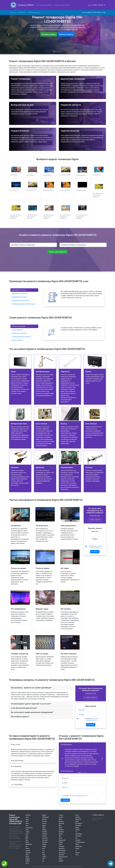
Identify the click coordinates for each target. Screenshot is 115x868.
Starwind (78, 826)
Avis (27, 836)
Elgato (44, 815)
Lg (43, 861)
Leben (44, 857)
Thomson (78, 836)
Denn (27, 855)
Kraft (44, 855)
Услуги (13, 12)
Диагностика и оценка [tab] (19, 333)
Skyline (78, 817)
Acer (27, 817)
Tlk (76, 838)
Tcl (76, 832)
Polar (60, 844)
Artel (27, 830)
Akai (27, 821)
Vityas (77, 848)
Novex (61, 834)
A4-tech (28, 815)
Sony (77, 821)
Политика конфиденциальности (75, 866)
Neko (60, 828)
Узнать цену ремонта (57, 252)
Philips (61, 842)
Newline (61, 832)
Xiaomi (78, 853)
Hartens (45, 832)
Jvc (43, 851)
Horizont (45, 840)
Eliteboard (45, 817)
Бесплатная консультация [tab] (20, 300)
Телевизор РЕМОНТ (26, 5)
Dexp (27, 857)
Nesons (61, 830)
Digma (28, 859)
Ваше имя (95, 531)
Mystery (61, 821)
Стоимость (22, 12)
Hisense (45, 834)
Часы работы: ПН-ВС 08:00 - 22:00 (93, 12)
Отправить (95, 552)
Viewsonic (79, 846)
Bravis (28, 848)
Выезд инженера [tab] (17, 330)
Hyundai (45, 842)
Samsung (62, 853)
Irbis (44, 848)
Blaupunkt (29, 844)
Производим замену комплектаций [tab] (24, 304)
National (61, 823)
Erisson (45, 821)
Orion (60, 838)
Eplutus (45, 819)
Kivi (43, 853)
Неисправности (34, 12)
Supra (77, 828)
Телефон (95, 539)
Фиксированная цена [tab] (19, 290)
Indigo (44, 846)
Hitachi (44, 836)
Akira (27, 823)
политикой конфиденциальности (79, 796)
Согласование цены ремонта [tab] (21, 337)
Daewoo (28, 853)
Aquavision (29, 828)
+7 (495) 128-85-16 (97, 5)
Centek (28, 851)
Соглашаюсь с (96, 547)
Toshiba (78, 840)
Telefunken (79, 834)
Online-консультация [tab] (19, 326)
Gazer (44, 826)
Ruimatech (62, 851)
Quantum (62, 848)
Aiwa (27, 819)
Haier (44, 828)
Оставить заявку (49, 34)
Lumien (61, 817)
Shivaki (61, 861)
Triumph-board (80, 842)
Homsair (45, 838)
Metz (60, 819)
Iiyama (44, 844)
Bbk (27, 840)
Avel (27, 834)
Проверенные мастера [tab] (19, 297)
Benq (27, 842)
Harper (44, 830)
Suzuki (77, 830)
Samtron (61, 855)
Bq (26, 846)
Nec (60, 826)
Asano (28, 832)
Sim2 (77, 815)
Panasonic (62, 840)
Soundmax (79, 823)
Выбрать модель (66, 34)
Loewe (61, 815)
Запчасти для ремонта (62, 5)
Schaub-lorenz (63, 857)
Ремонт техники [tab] (17, 340)
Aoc (27, 826)
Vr (76, 851)
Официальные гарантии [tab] (20, 293)
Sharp (61, 859)
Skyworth (78, 819)
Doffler (28, 861)
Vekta (77, 844)
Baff (27, 838)
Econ (27, 863)
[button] (62, 759)
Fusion (44, 823)
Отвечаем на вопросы (44, 5)
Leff (43, 859)
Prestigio (62, 846)
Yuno (77, 855)
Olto (60, 836)
